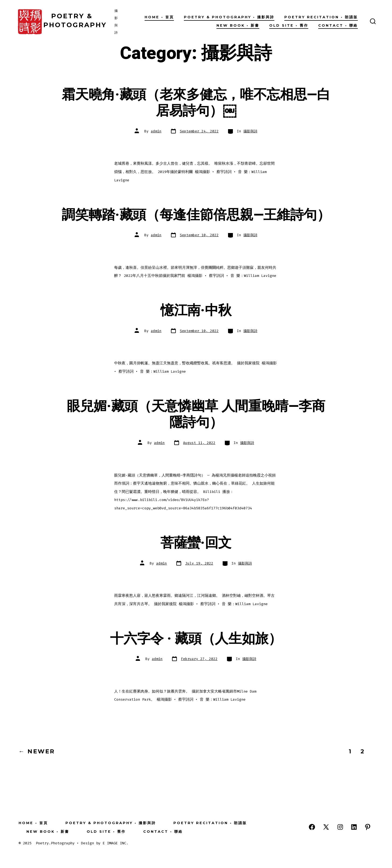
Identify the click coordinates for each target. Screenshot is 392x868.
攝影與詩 (250, 131)
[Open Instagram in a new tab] (340, 827)
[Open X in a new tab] (326, 827)
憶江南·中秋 (196, 310)
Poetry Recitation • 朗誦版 (321, 17)
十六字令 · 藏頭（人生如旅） (196, 639)
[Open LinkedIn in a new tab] (354, 827)
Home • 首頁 (159, 17)
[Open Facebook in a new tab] (312, 827)
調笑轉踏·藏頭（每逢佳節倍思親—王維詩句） (196, 215)
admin (156, 131)
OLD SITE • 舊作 (289, 25)
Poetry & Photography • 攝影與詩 (229, 17)
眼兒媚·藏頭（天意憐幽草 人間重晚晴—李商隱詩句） (196, 414)
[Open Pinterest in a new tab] (368, 827)
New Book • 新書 (238, 25)
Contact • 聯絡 (338, 25)
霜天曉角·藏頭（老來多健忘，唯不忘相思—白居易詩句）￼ (196, 103)
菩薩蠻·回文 (196, 543)
